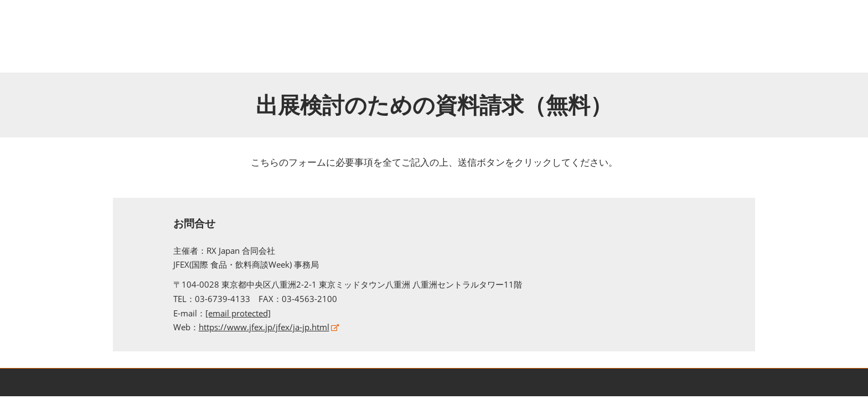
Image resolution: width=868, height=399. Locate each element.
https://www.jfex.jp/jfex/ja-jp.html (264, 327)
